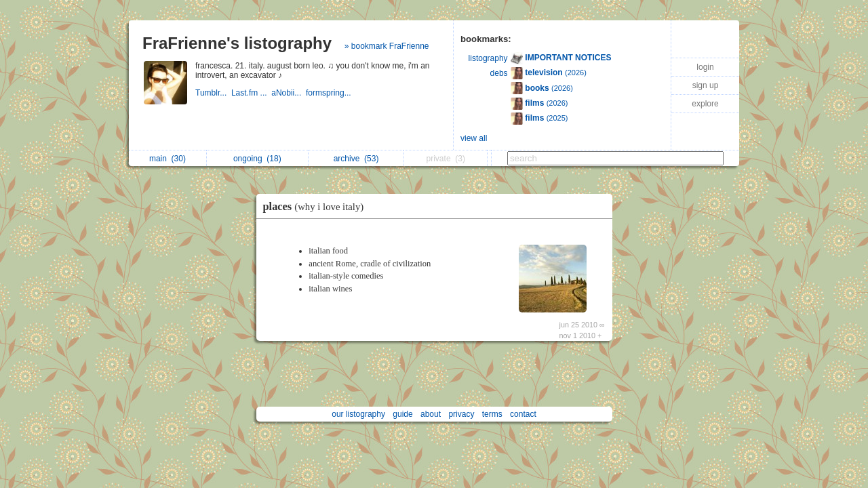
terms (492, 414)
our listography (358, 414)
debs (499, 73)
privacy (461, 414)
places (317, 206)
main (167, 159)
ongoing (257, 159)
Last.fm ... (251, 93)
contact (523, 414)
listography (488, 58)
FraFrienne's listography (237, 43)
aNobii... (289, 93)
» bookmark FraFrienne (387, 46)
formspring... (330, 93)
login (705, 67)
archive (356, 159)
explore (705, 104)
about (431, 414)
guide (402, 414)
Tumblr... (213, 93)
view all (474, 138)
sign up (706, 85)
